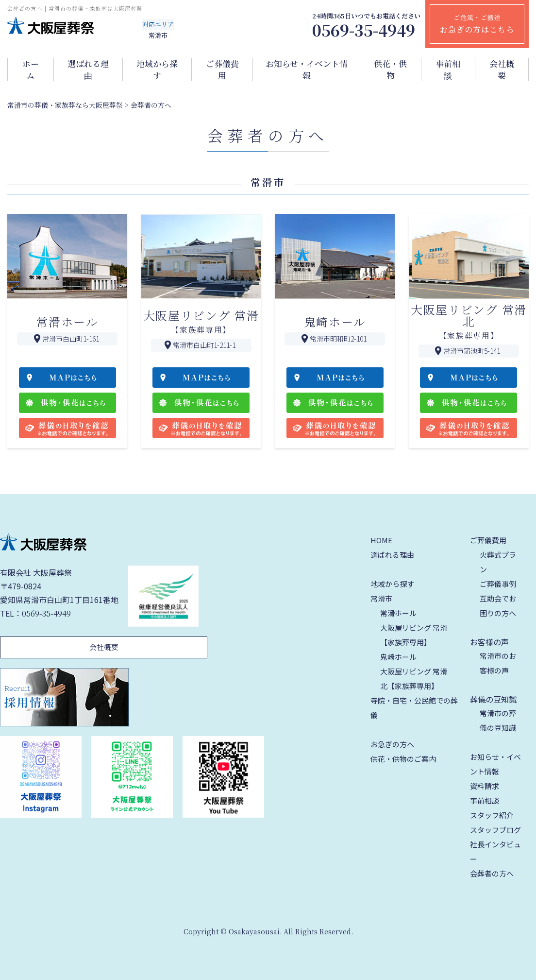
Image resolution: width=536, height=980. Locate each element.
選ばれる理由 (88, 69)
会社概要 (502, 69)
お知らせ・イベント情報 (307, 69)
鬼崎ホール (398, 657)
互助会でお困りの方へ (498, 606)
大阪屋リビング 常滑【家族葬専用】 (414, 635)
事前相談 (448, 69)
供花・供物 (390, 69)
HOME (381, 540)
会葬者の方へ (492, 873)
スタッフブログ (495, 830)
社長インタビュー (495, 851)
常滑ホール (398, 613)
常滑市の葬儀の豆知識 (498, 720)
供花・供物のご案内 (403, 759)
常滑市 (381, 598)
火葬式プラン (498, 562)
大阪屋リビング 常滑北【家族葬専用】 (414, 679)
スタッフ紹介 (492, 815)
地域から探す (157, 69)
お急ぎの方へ (392, 744)
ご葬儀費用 (222, 69)
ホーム (31, 69)
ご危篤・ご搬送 (477, 24)
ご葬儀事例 (498, 584)
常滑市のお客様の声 (498, 663)
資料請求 (485, 786)
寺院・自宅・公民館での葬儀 (414, 708)
